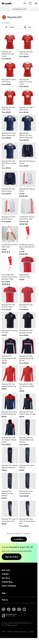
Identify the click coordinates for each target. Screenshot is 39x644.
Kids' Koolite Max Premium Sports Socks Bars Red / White (9, 277)
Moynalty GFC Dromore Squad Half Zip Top (9, 358)
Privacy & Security (20, 632)
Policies (10, 632)
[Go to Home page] (7, 3)
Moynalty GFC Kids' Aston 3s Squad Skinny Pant (27, 521)
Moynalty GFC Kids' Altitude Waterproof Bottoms (26, 440)
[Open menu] (36, 3)
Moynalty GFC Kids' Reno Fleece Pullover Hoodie (9, 440)
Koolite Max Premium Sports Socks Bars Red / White (27, 247)
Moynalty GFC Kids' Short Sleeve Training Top (9, 163)
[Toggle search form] (24, 3)
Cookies (31, 632)
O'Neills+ (6, 574)
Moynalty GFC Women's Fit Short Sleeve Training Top (26, 135)
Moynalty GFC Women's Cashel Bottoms (7, 493)
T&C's (4, 632)
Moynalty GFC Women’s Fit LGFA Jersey (8, 54)
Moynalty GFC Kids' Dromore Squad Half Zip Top (26, 358)
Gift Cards (6, 570)
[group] (28, 196)
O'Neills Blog (7, 582)
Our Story (6, 578)
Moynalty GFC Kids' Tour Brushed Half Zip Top (27, 386)
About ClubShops (9, 586)
